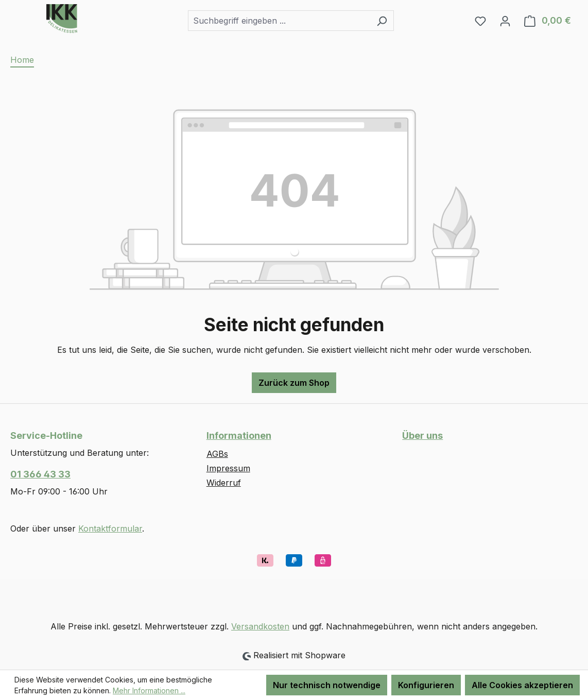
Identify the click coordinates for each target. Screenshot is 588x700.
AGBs (217, 454)
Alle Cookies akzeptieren (522, 685)
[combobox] (279, 21)
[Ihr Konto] (505, 21)
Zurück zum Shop (294, 383)
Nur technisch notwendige (327, 685)
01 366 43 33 (40, 474)
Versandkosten (260, 626)
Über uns (422, 436)
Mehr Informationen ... (149, 690)
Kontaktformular (110, 528)
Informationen (239, 436)
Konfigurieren (426, 685)
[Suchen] (382, 21)
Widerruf (224, 483)
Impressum (228, 468)
